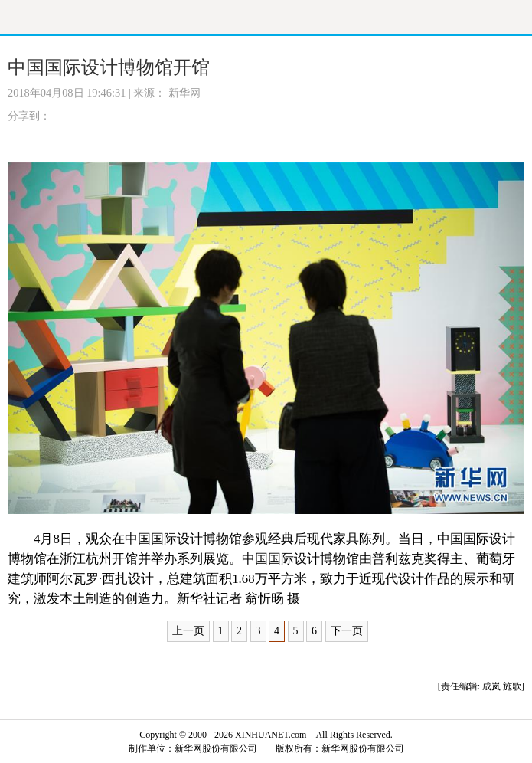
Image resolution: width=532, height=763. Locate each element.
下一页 (347, 631)
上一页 (188, 631)
